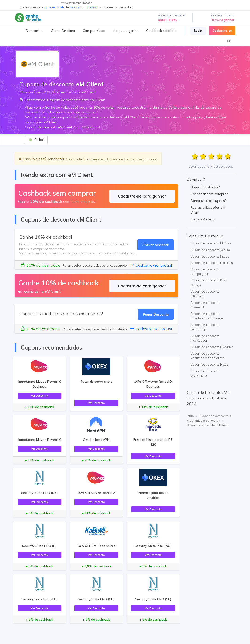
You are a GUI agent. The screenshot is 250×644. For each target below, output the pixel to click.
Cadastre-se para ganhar (142, 196)
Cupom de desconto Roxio (209, 364)
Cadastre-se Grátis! (151, 265)
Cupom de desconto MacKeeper (205, 338)
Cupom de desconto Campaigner (205, 272)
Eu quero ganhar (222, 20)
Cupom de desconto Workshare (205, 373)
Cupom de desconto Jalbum (210, 250)
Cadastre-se (222, 31)
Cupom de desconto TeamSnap (205, 327)
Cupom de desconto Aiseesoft (205, 305)
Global (36, 140)
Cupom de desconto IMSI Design (208, 283)
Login (198, 31)
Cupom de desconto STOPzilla (205, 294)
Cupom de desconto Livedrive (212, 347)
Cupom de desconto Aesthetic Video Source (207, 356)
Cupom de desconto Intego (210, 256)
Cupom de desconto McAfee (211, 243)
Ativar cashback (156, 245)
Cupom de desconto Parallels (212, 263)
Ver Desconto (39, 396)
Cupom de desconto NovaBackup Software (207, 316)
